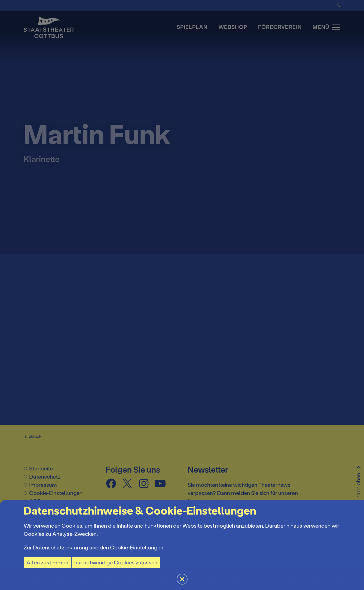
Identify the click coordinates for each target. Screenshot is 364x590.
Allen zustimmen (47, 563)
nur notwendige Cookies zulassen (116, 563)
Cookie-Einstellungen (137, 548)
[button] (182, 295)
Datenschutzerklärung (61, 548)
